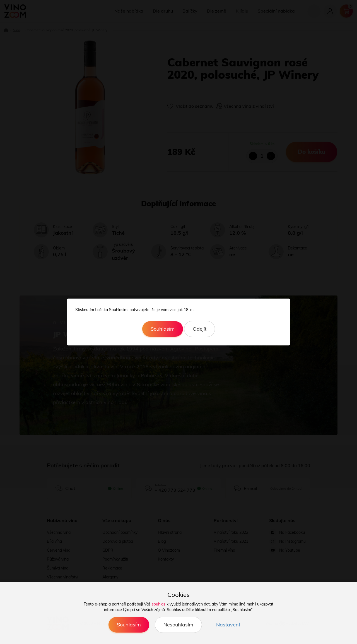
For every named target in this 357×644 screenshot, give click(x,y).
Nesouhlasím (178, 625)
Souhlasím (163, 329)
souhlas (159, 604)
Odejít (200, 329)
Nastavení (228, 625)
